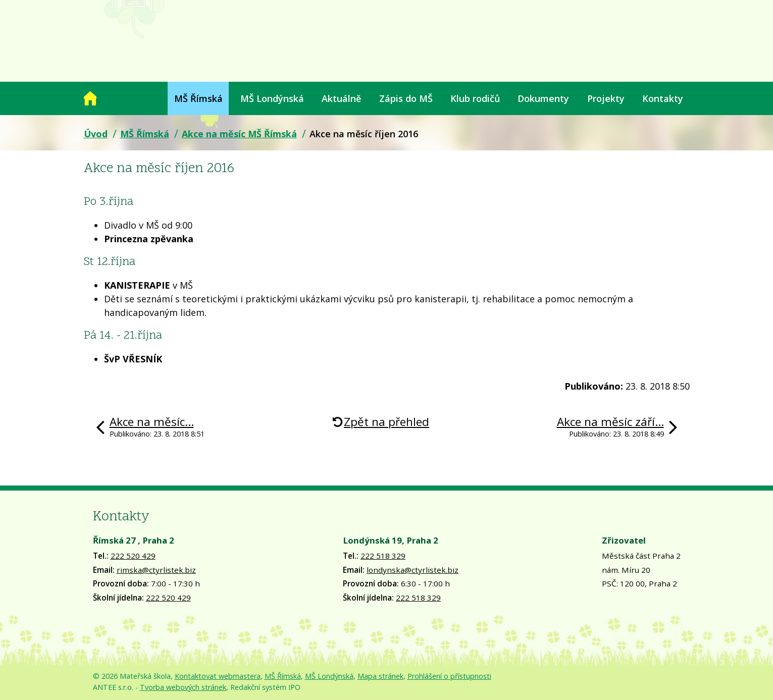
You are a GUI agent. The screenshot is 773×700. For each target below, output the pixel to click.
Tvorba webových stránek (183, 687)
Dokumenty (543, 98)
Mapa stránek (380, 676)
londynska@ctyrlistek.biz (413, 570)
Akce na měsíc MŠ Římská (239, 134)
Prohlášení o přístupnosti (449, 676)
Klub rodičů (475, 98)
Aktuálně (341, 98)
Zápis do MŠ (406, 98)
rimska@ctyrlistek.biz (156, 570)
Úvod (90, 98)
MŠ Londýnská (272, 98)
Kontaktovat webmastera (218, 676)
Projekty (606, 98)
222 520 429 (133, 556)
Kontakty (663, 98)
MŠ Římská (198, 98)
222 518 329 (383, 556)
